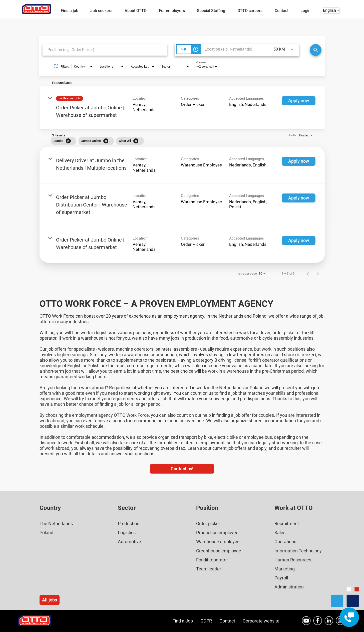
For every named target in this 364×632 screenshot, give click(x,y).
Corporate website (261, 621)
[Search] (316, 50)
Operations (285, 542)
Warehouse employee (218, 542)
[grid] (175, 141)
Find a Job (183, 621)
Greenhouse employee (219, 551)
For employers (172, 11)
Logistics (127, 533)
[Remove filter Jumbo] (68, 141)
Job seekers (101, 11)
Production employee (217, 533)
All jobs (50, 600)
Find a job (70, 11)
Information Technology (298, 551)
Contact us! (182, 469)
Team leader (209, 569)
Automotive (129, 542)
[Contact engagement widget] (349, 617)
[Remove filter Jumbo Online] (106, 141)
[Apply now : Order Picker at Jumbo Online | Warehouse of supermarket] (299, 101)
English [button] (331, 10)
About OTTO (136, 11)
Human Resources (293, 560)
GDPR (206, 621)
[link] (182, 108)
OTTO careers (250, 11)
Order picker (208, 523)
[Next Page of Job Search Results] (318, 274)
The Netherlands (56, 523)
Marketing (285, 569)
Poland (46, 533)
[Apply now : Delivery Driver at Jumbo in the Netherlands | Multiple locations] (299, 161)
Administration (289, 587)
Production (129, 523)
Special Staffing (211, 11)
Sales (280, 533)
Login (305, 11)
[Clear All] (136, 141)
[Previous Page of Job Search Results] (308, 274)
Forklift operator (212, 560)
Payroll (281, 578)
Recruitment (287, 523)
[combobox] (105, 50)
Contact (282, 11)
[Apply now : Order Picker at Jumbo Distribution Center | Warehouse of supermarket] (299, 198)
